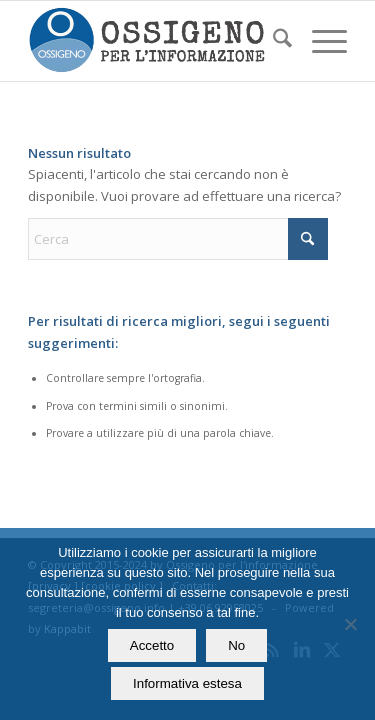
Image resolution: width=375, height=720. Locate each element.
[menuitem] (272, 41)
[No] (350, 624)
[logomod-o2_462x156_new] (155, 41)
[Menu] (319, 41)
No (236, 645)
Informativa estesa (187, 683)
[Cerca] (272, 41)
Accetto (152, 645)
